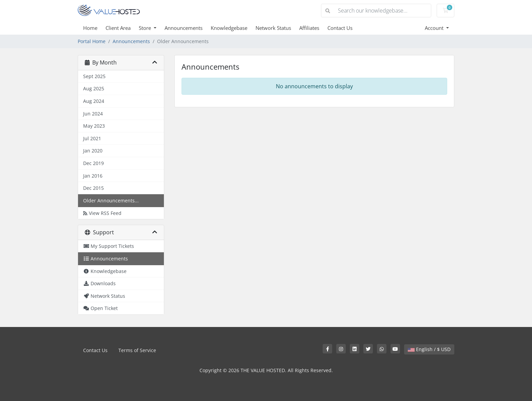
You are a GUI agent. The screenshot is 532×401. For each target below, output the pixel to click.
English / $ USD (429, 349)
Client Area (118, 28)
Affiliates (309, 28)
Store (146, 28)
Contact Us (340, 28)
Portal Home (92, 41)
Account (435, 28)
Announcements (184, 28)
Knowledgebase (229, 28)
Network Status (273, 28)
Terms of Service (137, 350)
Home (90, 28)
